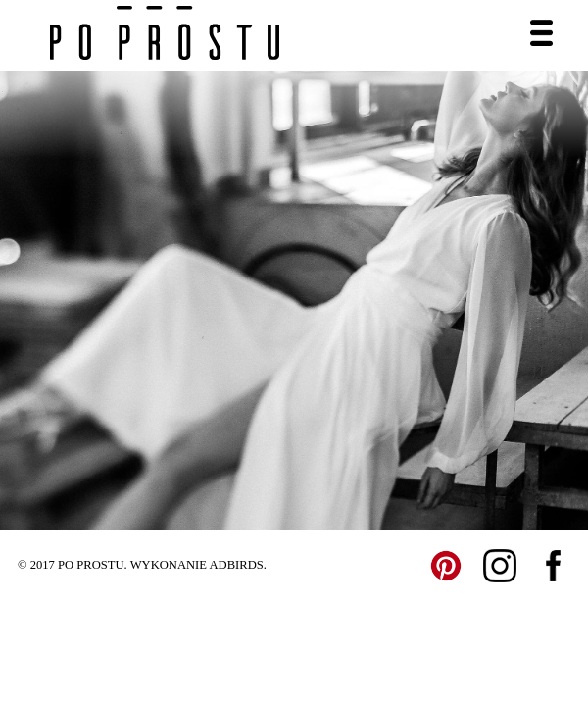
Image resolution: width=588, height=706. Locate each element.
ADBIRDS (236, 565)
